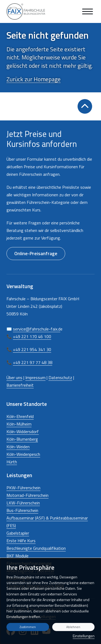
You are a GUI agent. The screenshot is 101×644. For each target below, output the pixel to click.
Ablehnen (73, 627)
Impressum (35, 377)
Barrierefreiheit (20, 385)
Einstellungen (84, 636)
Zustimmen (28, 627)
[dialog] (50, 601)
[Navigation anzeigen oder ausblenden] (88, 11)
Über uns (14, 377)
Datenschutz (60, 377)
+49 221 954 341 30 (32, 349)
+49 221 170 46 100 (32, 336)
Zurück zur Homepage (34, 79)
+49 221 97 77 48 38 (33, 362)
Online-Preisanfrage (36, 253)
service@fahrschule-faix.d (37, 329)
